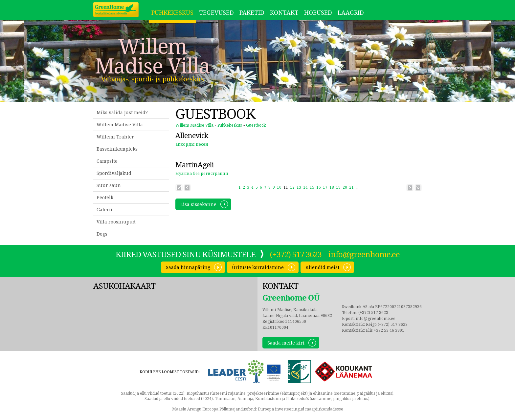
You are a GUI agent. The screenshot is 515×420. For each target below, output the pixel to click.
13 (299, 187)
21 (351, 187)
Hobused (318, 12)
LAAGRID (351, 12)
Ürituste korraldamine (258, 267)
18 (332, 187)
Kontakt (284, 12)
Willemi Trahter (115, 137)
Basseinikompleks (117, 149)
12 (292, 187)
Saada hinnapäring (188, 267)
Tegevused (216, 12)
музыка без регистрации (202, 173)
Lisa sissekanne (198, 204)
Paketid (252, 12)
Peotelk (105, 197)
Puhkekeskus (172, 12)
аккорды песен (192, 144)
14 (305, 187)
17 (325, 187)
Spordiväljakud (114, 173)
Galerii (104, 210)
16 (319, 187)
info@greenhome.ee (364, 254)
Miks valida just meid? (122, 112)
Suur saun (109, 185)
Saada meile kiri (286, 343)
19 (338, 187)
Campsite (107, 161)
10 (279, 187)
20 (345, 187)
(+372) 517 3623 (296, 254)
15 (312, 187)
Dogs (102, 234)
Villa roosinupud (116, 222)
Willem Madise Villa (152, 56)
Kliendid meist (322, 267)
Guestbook (256, 125)
